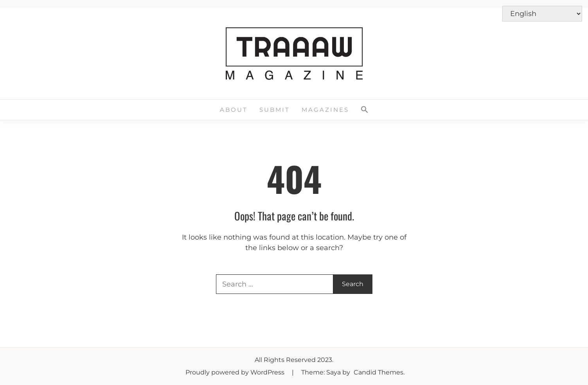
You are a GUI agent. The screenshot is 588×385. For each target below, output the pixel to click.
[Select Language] (542, 14)
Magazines (325, 110)
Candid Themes (379, 372)
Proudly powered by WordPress (236, 372)
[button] (365, 110)
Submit (275, 110)
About (234, 110)
